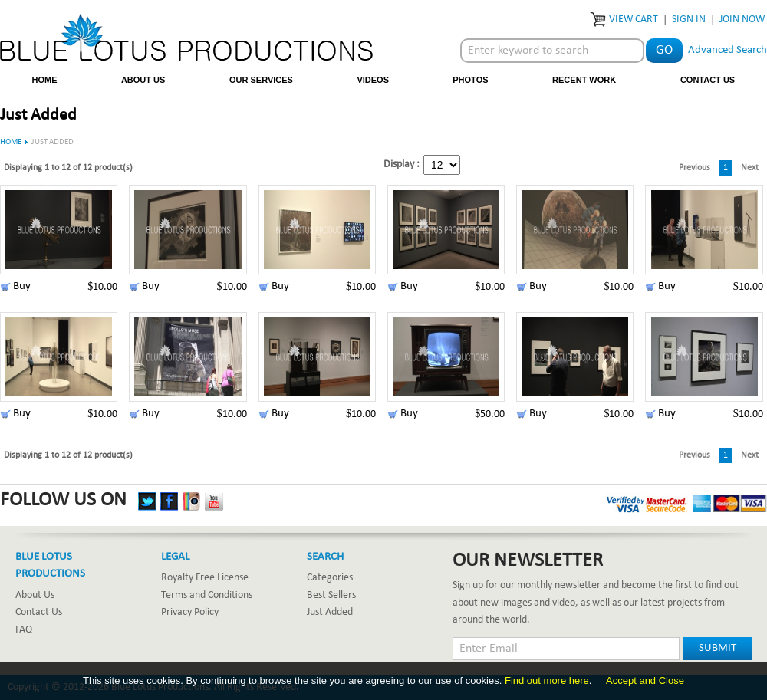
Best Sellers (331, 595)
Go (664, 50)
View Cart (634, 20)
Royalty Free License (205, 578)
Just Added (330, 612)
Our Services (261, 80)
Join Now (742, 20)
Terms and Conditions (207, 595)
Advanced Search (727, 50)
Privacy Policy (190, 612)
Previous (695, 168)
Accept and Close (645, 680)
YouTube (214, 501)
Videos (373, 80)
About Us (143, 80)
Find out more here (547, 680)
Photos (470, 80)
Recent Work (584, 80)
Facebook (170, 501)
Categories (330, 578)
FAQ (24, 630)
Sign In (689, 20)
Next (750, 168)
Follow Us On (63, 501)
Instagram (192, 501)
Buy (22, 286)
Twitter (147, 501)
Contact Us (708, 80)
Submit (718, 648)
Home (45, 80)
